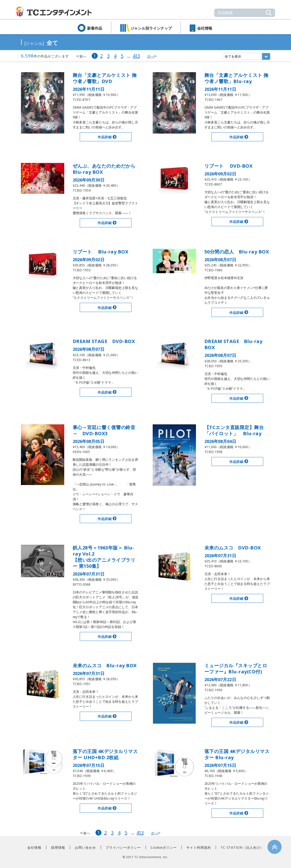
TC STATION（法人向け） (242, 847)
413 (136, 56)
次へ (151, 56)
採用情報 (58, 847)
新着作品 (95, 28)
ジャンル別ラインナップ (151, 28)
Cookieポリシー (164, 847)
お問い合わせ (85, 847)
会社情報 (205, 28)
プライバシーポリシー (123, 847)
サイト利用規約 (199, 847)
